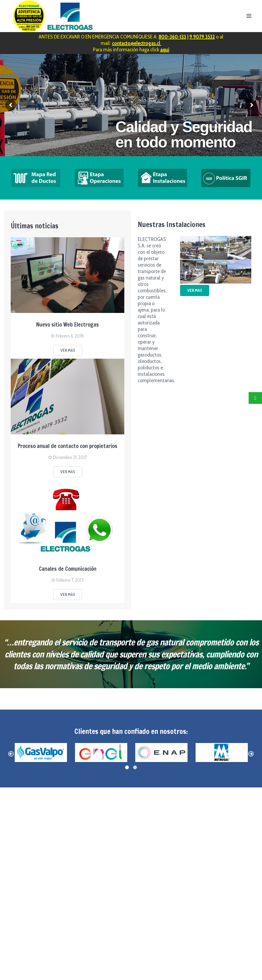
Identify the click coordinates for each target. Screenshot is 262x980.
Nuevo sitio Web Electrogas (68, 325)
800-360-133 (172, 37)
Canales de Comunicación (68, 569)
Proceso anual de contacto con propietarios (68, 446)
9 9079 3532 (202, 37)
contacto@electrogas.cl (137, 43)
